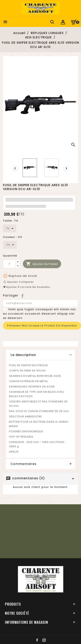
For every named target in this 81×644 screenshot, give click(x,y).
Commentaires (24, 464)
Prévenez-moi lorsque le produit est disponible (42, 326)
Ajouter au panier (42, 264)
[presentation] (15, 168)
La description (23, 355)
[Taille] (10, 228)
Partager (23, 296)
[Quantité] (9, 264)
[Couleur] (10, 245)
